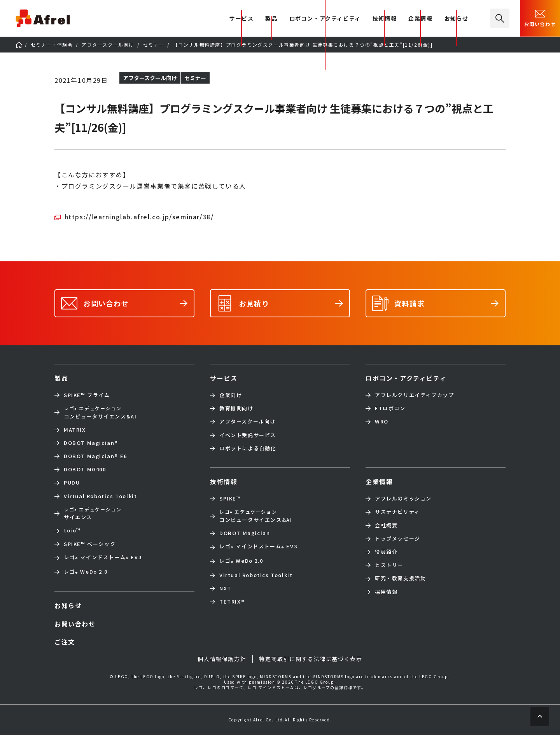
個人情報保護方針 (222, 659)
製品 (271, 19)
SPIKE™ (230, 499)
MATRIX (75, 430)
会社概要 (386, 525)
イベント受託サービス (248, 435)
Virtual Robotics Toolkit (100, 496)
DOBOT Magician (91, 443)
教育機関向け (236, 408)
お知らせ (457, 19)
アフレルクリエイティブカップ (414, 395)
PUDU (72, 483)
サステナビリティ (397, 512)
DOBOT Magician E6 (95, 456)
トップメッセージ (398, 539)
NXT (225, 588)
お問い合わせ (540, 17)
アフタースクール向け (248, 422)
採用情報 (386, 592)
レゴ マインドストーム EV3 (103, 558)
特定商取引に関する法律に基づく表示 (311, 659)
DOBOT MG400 (85, 469)
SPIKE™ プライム (87, 395)
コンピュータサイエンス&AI (100, 412)
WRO (382, 422)
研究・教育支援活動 (400, 578)
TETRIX (232, 602)
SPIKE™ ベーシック (90, 544)
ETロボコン (390, 408)
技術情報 (385, 19)
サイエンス (93, 513)
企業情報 (420, 19)
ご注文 (65, 642)
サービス (224, 378)
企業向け (231, 395)
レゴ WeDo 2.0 (86, 572)
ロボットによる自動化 (248, 448)
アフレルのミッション (403, 499)
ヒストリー (389, 565)
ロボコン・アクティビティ (325, 19)
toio (72, 530)
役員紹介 (386, 552)
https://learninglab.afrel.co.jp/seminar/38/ (139, 217)
